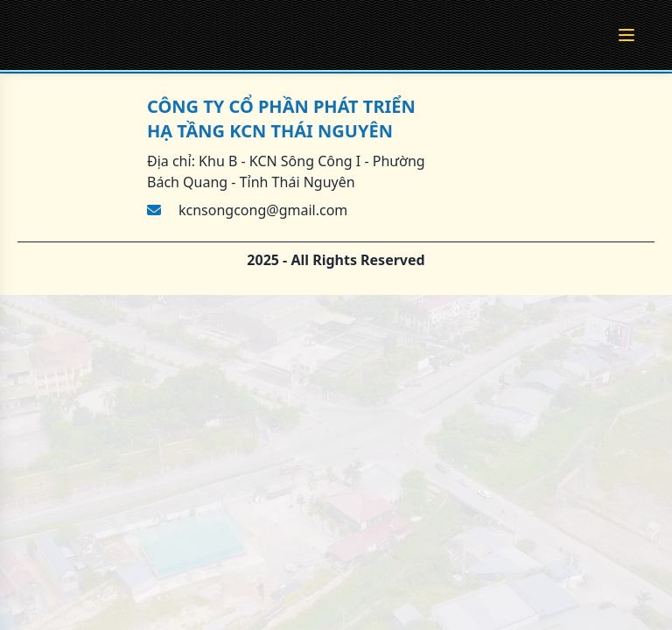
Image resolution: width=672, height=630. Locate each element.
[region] (336, 315)
